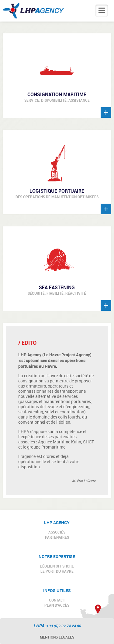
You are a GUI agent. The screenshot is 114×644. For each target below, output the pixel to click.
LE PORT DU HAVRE (57, 571)
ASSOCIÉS (57, 532)
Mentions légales (57, 637)
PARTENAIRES (57, 537)
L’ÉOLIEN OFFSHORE (57, 566)
